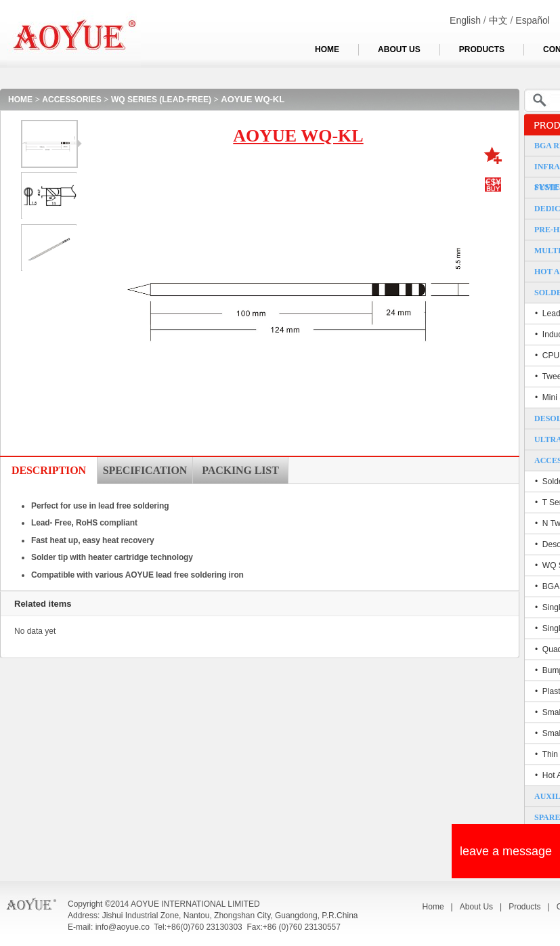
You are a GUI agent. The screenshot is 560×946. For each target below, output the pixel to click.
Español (533, 20)
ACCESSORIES (71, 100)
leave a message (506, 851)
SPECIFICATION (145, 470)
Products (524, 907)
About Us (476, 907)
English (465, 20)
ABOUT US (399, 49)
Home (433, 907)
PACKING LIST (240, 470)
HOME (327, 49)
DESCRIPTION (49, 470)
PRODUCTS (482, 49)
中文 (498, 20)
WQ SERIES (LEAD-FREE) (161, 100)
